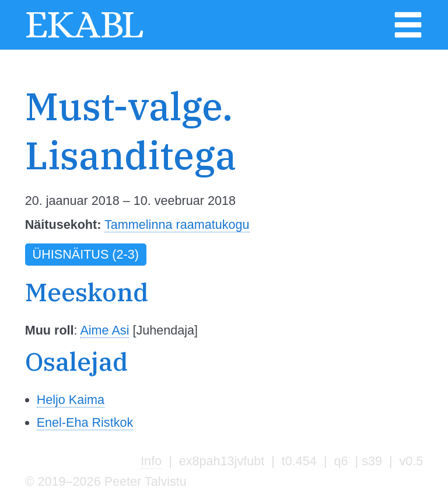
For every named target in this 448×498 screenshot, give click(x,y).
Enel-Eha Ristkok (85, 422)
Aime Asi (104, 330)
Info (151, 461)
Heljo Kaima (71, 400)
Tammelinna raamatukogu (177, 224)
